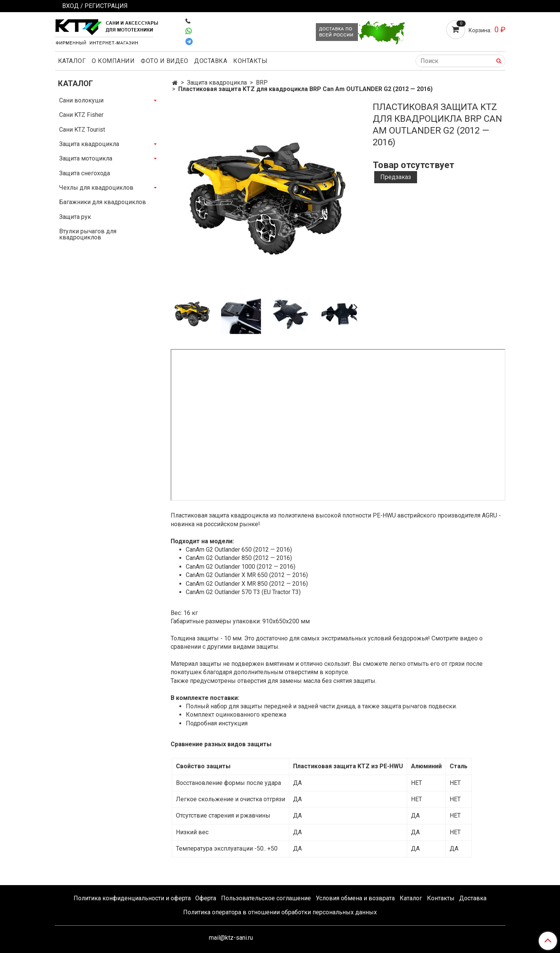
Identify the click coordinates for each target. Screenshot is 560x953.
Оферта (206, 898)
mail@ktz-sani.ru (231, 938)
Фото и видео (164, 61)
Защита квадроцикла (217, 83)
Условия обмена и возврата (355, 898)
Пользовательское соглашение (266, 898)
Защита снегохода (85, 173)
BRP (262, 83)
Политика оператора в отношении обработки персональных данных (280, 912)
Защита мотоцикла (86, 158)
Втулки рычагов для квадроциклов (88, 234)
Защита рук (75, 217)
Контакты (250, 61)
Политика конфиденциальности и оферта (132, 898)
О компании (113, 61)
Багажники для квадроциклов (103, 202)
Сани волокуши (81, 100)
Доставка (211, 61)
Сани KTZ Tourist (82, 130)
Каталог (72, 61)
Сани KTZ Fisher (81, 115)
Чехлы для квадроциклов (96, 188)
